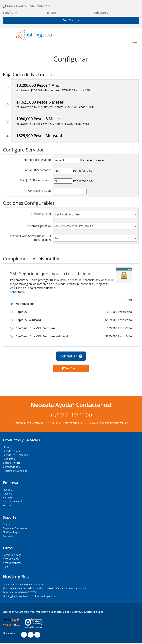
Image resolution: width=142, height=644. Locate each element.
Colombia (38, 596)
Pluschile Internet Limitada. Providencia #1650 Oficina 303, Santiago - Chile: (45, 588)
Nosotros (8, 490)
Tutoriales (9, 536)
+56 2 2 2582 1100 (51, 423)
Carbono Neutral (12, 502)
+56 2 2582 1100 (71, 415)
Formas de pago (12, 555)
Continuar (71, 356)
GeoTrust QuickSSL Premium (71, 328)
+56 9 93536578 (89, 423)
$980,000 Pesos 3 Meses (39, 119)
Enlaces (7, 505)
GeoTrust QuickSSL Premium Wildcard (71, 336)
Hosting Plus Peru (13, 596)
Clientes (7, 494)
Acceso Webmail (12, 563)
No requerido (71, 304)
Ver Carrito (71, 20)
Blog (6, 567)
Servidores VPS (11, 451)
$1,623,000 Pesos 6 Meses (40, 102)
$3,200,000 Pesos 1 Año (38, 85)
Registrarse (100, 12)
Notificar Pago (11, 532)
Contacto (8, 524)
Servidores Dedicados (15, 455)
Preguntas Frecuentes (15, 528)
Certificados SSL (12, 467)
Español (10, 12)
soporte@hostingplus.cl (114, 423)
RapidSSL (71, 312)
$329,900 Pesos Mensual (39, 136)
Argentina (49, 596)
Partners (8, 498)
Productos (9, 459)
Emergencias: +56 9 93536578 (20, 592)
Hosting (7, 447)
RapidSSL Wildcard (71, 320)
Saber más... (18, 292)
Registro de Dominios (15, 471)
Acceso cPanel (11, 559)
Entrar (52, 12)
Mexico (27, 596)
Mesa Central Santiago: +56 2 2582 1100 (25, 584)
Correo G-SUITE (12, 463)
